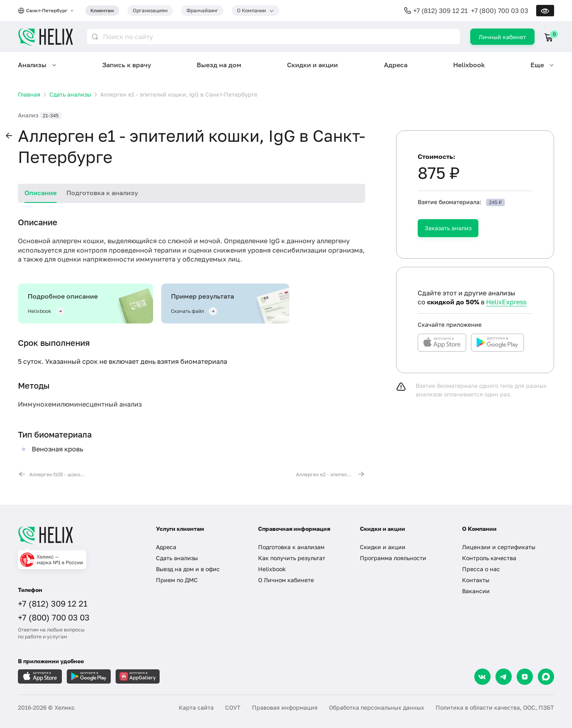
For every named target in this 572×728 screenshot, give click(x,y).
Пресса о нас (481, 569)
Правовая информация (285, 707)
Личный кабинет (502, 37)
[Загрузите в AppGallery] (138, 676)
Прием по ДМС (177, 580)
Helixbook (469, 65)
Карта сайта (196, 707)
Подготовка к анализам (291, 547)
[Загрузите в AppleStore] (40, 676)
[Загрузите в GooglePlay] (89, 676)
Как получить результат (292, 558)
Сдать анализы (177, 558)
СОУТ (233, 707)
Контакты (476, 580)
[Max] (546, 677)
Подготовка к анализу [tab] (102, 193)
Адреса (396, 65)
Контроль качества (489, 558)
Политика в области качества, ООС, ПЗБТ (495, 707)
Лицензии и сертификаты (499, 547)
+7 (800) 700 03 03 (500, 11)
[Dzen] (525, 677)
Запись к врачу (127, 65)
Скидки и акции (312, 65)
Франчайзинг (202, 10)
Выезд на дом (219, 65)
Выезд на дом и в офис (188, 569)
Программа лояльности (393, 558)
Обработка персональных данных (377, 707)
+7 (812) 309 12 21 (441, 11)
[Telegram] (504, 677)
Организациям (150, 10)
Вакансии (476, 591)
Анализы (32, 65)
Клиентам (102, 10)
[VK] (482, 677)
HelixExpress (506, 302)
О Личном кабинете (286, 580)
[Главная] (79, 535)
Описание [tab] (41, 193)
